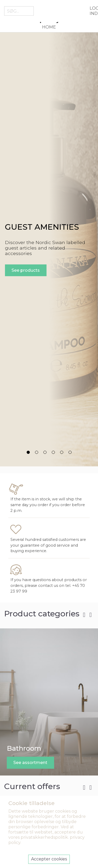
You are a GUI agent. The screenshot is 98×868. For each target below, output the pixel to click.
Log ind (92, 11)
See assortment (30, 763)
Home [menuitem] (49, 27)
